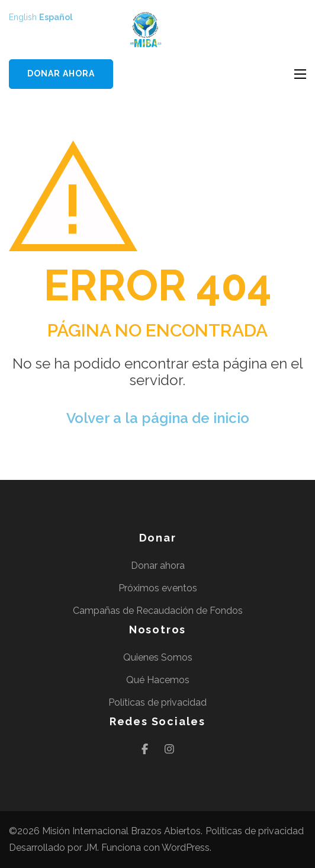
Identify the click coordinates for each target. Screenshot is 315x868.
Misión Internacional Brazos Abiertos (121, 831)
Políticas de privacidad (157, 702)
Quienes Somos (158, 657)
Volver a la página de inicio (158, 418)
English (23, 17)
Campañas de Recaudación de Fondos (158, 611)
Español (56, 17)
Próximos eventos (158, 588)
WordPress (186, 848)
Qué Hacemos (158, 680)
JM (91, 848)
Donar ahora (61, 73)
